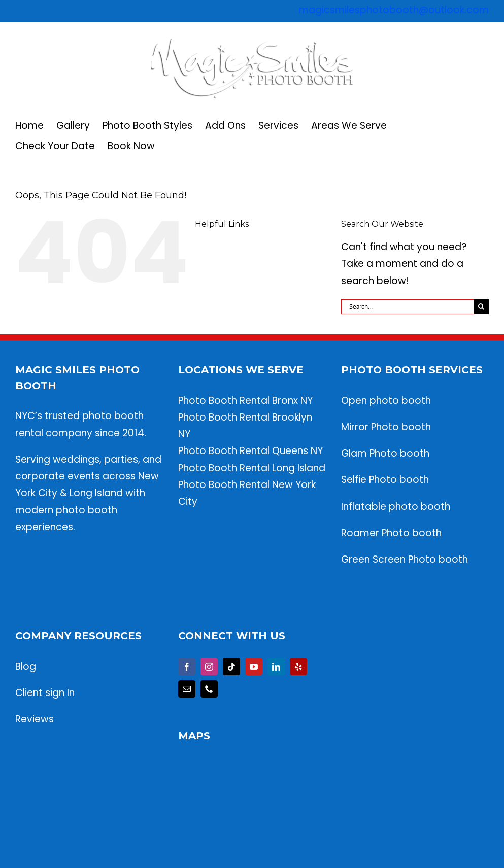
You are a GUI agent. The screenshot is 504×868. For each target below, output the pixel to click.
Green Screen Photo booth (405, 559)
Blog (26, 666)
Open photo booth (386, 401)
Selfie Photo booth (385, 480)
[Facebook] (187, 667)
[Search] (481, 307)
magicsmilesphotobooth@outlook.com (394, 10)
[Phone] (209, 689)
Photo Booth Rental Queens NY (250, 451)
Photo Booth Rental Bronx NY (245, 401)
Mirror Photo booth (386, 427)
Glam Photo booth (385, 453)
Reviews (35, 719)
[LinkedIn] (276, 667)
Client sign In (45, 693)
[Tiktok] (231, 667)
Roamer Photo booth (393, 533)
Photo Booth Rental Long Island (252, 468)
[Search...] (408, 307)
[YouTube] (254, 667)
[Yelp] (298, 667)
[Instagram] (209, 667)
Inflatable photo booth (396, 507)
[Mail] (187, 689)
